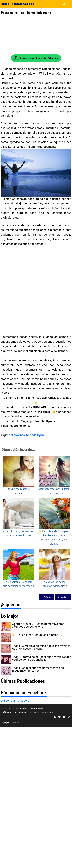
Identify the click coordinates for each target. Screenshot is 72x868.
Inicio (4, 791)
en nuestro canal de (36, 58)
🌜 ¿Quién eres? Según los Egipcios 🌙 (37, 717)
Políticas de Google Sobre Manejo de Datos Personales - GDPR (28, 795)
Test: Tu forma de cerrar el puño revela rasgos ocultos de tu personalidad (42, 741)
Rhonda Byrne (35, 518)
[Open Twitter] (59, 799)
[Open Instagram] (64, 799)
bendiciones (17, 518)
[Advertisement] (36, 35)
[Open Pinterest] (69, 799)
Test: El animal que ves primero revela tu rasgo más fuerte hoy (38, 752)
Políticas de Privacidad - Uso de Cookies (26, 791)
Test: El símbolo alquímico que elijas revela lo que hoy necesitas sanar (41, 730)
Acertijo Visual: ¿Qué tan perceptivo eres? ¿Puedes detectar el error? (39, 708)
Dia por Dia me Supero (15, 783)
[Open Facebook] (55, 799)
